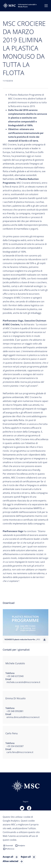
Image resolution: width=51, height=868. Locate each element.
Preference (10, 849)
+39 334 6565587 (15, 746)
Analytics (21, 846)
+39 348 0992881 (15, 711)
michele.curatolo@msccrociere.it (23, 682)
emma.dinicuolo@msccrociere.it (23, 717)
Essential (9, 846)
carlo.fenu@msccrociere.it (20, 752)
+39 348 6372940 (15, 676)
